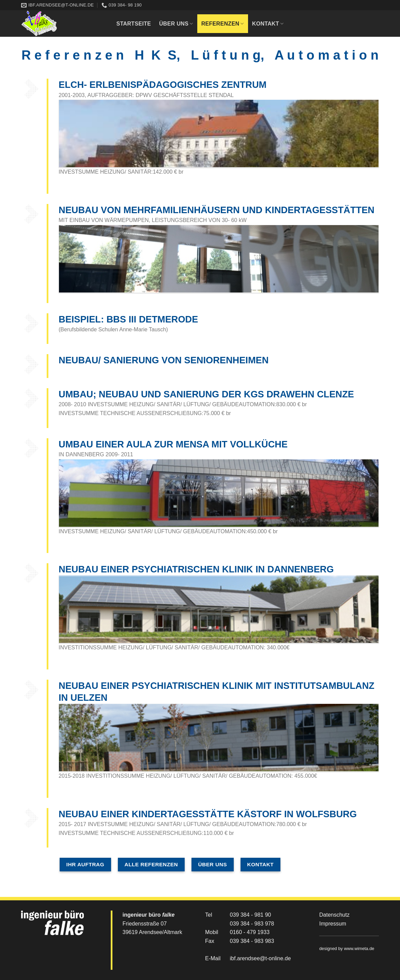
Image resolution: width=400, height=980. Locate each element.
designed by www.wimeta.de (347, 949)
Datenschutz (334, 915)
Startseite (134, 24)
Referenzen (223, 24)
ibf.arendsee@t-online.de (260, 958)
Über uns (176, 24)
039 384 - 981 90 (251, 915)
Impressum (333, 924)
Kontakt (268, 24)
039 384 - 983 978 (252, 924)
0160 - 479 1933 (250, 932)
